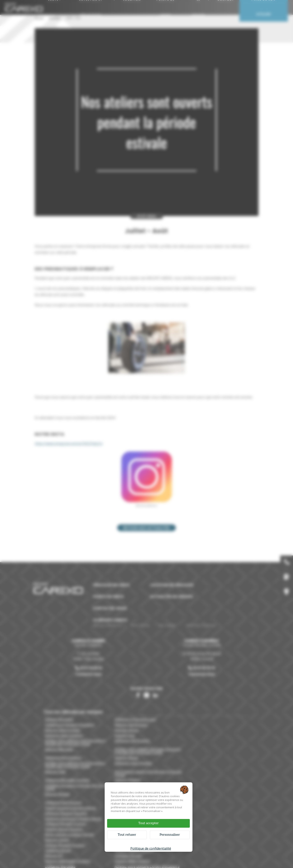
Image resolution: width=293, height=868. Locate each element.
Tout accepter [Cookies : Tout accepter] (148, 823)
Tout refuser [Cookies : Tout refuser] (127, 835)
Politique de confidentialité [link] (151, 848)
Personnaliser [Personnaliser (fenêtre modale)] (170, 835)
